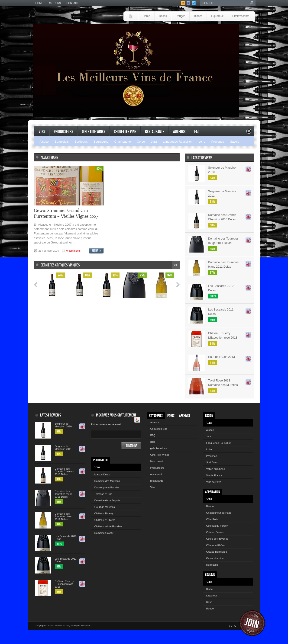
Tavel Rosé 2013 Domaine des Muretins (223, 383)
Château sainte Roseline (108, 526)
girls (153, 442)
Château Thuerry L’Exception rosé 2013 (223, 335)
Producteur (100, 460)
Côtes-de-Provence (217, 539)
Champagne (123, 142)
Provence (218, 142)
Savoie (235, 142)
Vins (42, 132)
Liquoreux (217, 16)
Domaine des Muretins (107, 481)
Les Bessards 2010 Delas (221, 288)
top (231, 626)
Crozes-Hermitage (217, 552)
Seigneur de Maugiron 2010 (223, 170)
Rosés (163, 16)
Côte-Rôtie (212, 519)
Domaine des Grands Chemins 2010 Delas (222, 217)
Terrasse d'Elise (103, 494)
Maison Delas (102, 474)
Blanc (210, 589)
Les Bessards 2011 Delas (221, 312)
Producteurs (63, 132)
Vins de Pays (214, 482)
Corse (141, 142)
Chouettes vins (125, 132)
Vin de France (214, 475)
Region (209, 416)
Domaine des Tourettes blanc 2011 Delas (223, 264)
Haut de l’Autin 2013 (222, 357)
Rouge (210, 609)
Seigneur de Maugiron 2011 (223, 193)
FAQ (197, 132)
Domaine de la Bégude (107, 500)
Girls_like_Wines (160, 455)
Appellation (213, 492)
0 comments (73, 251)
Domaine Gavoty (104, 533)
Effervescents (241, 16)
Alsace (44, 142)
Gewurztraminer (215, 558)
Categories (156, 416)
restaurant (156, 474)
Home (39, 3)
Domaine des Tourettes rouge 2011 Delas (223, 241)
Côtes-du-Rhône (216, 545)
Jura (154, 142)
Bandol (210, 506)
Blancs (198, 16)
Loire (202, 142)
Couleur (210, 575)
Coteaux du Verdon (217, 526)
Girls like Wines (94, 132)
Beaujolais (62, 142)
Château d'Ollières (105, 520)
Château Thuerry (104, 513)
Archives (185, 416)
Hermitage (212, 565)
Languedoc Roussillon (178, 142)
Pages (171, 416)
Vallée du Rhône (216, 469)
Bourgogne (101, 142)
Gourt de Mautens (105, 507)
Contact (72, 3)
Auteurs (55, 3)
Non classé (157, 461)
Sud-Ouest (212, 462)
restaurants (155, 132)
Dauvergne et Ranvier (107, 487)
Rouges (180, 16)
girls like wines (159, 448)
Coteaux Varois (215, 532)
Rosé (209, 602)
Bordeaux (81, 142)
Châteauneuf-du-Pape (219, 513)
